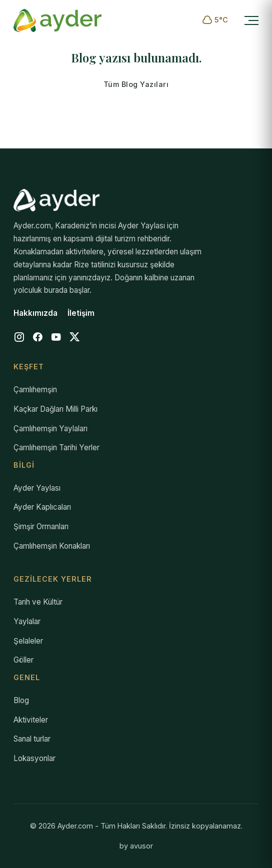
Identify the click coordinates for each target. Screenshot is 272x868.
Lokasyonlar (34, 758)
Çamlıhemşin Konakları (52, 546)
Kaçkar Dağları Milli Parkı (55, 409)
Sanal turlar (32, 739)
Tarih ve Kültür (38, 602)
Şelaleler (28, 641)
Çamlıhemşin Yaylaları (50, 429)
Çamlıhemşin (35, 390)
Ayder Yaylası (37, 488)
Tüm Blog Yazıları (136, 84)
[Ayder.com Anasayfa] (57, 20)
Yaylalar (27, 621)
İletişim (81, 313)
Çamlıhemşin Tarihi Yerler (56, 447)
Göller (23, 660)
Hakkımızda (35, 313)
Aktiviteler (31, 720)
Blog (21, 700)
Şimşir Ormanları (41, 526)
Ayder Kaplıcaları (42, 507)
